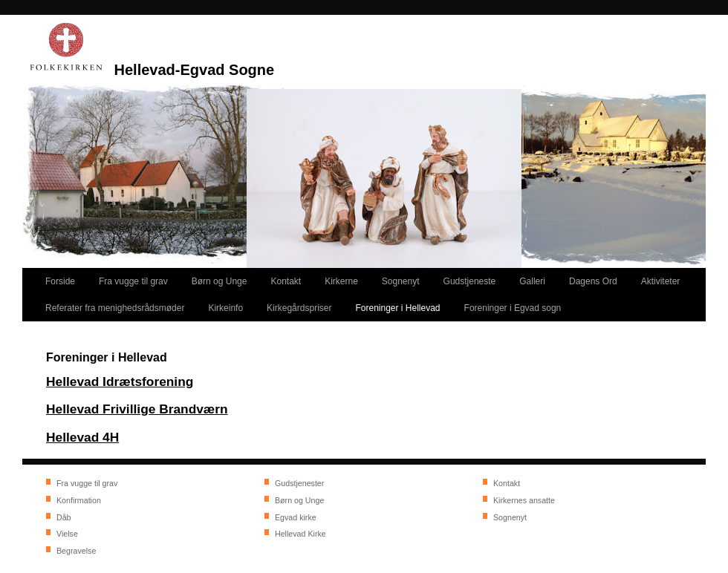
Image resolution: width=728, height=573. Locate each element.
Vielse (67, 534)
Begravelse (76, 551)
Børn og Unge (299, 500)
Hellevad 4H (82, 437)
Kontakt (507, 483)
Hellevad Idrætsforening (120, 382)
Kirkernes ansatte (524, 500)
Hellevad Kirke (300, 534)
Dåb (64, 517)
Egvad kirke (296, 517)
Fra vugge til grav (87, 483)
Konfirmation (79, 500)
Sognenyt (510, 517)
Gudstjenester (299, 483)
